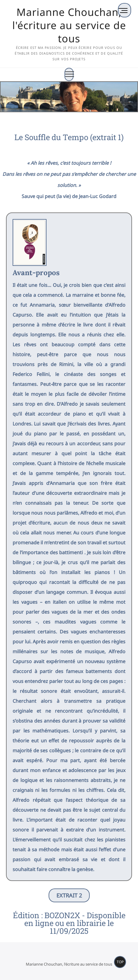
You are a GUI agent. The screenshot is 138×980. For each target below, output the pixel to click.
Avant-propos (36, 273)
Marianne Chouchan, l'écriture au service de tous (69, 25)
